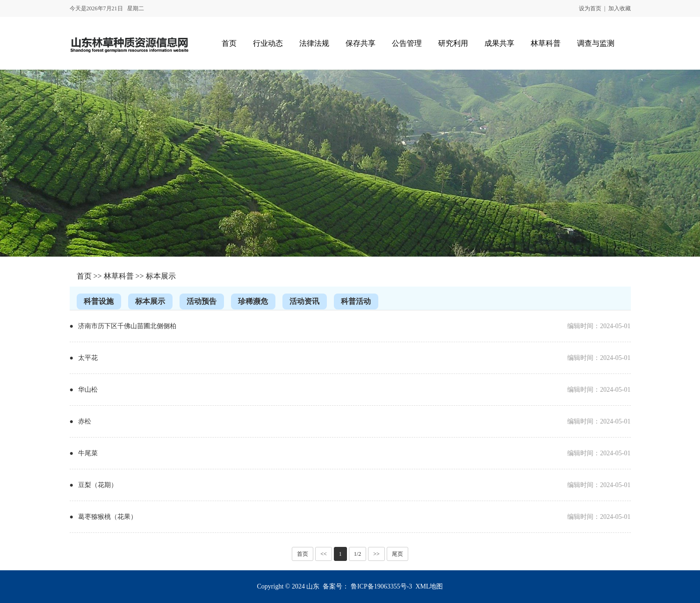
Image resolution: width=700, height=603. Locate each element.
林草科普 (119, 276)
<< (324, 554)
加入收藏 (620, 8)
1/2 (357, 554)
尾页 (397, 554)
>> (376, 554)
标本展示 (161, 276)
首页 (84, 276)
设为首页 (590, 8)
